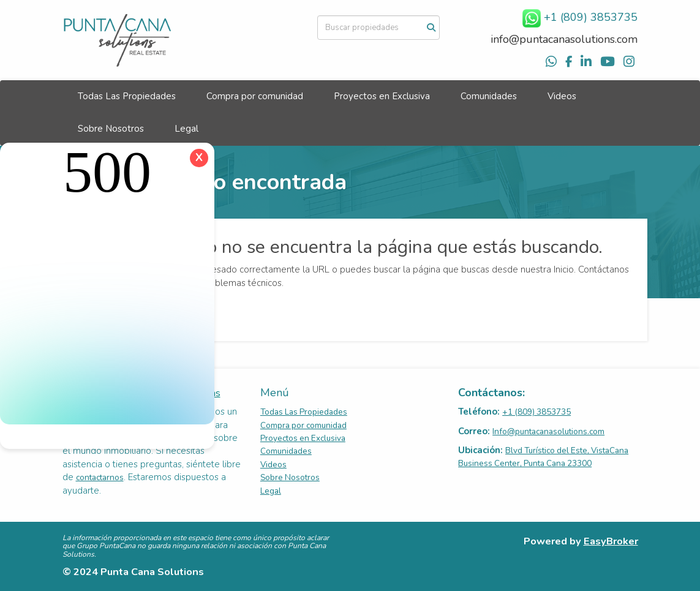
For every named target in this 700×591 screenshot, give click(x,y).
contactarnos (100, 477)
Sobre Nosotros (111, 129)
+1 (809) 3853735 (536, 412)
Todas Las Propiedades (127, 96)
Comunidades (489, 96)
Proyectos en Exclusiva (382, 96)
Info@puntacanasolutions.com (548, 431)
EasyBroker (611, 541)
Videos (562, 96)
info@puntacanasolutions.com (564, 39)
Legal (186, 129)
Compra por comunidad (255, 96)
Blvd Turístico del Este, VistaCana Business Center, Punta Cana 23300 (543, 457)
